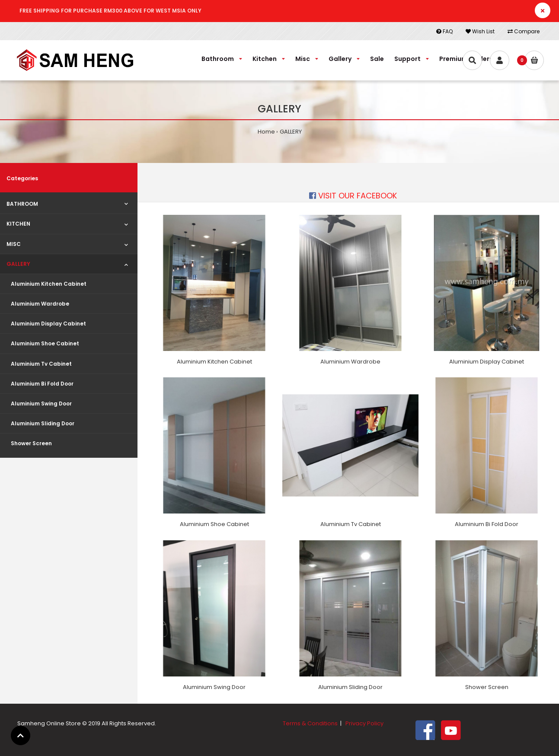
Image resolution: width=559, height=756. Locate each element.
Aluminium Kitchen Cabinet (214, 362)
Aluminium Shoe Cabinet (214, 524)
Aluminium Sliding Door (350, 687)
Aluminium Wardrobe (350, 362)
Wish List (480, 31)
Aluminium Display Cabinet (487, 362)
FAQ (444, 31)
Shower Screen (487, 687)
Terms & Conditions (310, 723)
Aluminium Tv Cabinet (351, 524)
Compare (524, 31)
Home (266, 132)
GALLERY (291, 132)
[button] (21, 735)
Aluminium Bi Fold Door (487, 524)
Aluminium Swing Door (214, 687)
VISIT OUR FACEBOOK (353, 196)
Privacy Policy (364, 723)
